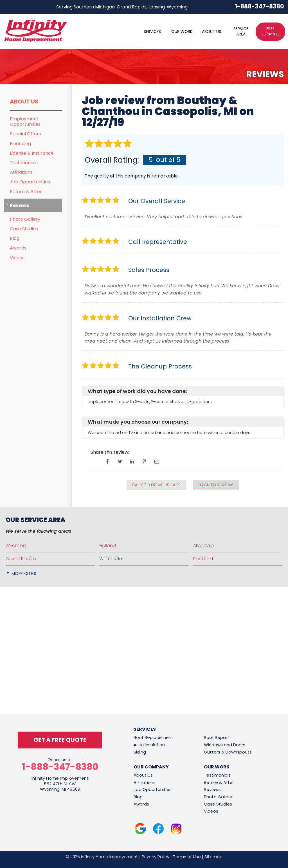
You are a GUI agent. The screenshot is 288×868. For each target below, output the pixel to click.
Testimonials (24, 163)
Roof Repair (216, 737)
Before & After (26, 192)
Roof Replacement (153, 737)
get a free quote (60, 740)
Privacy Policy (156, 857)
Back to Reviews (216, 485)
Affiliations (21, 172)
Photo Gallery (25, 219)
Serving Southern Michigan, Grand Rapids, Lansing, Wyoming (122, 7)
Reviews (20, 205)
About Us (24, 102)
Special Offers (25, 134)
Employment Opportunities (25, 122)
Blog (15, 238)
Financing (20, 144)
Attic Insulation (149, 745)
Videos (17, 258)
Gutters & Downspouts (228, 752)
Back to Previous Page (156, 485)
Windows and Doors (225, 745)
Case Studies (24, 229)
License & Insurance (32, 153)
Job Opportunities (30, 182)
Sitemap (213, 857)
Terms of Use (187, 857)
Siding (140, 752)
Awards (18, 248)
